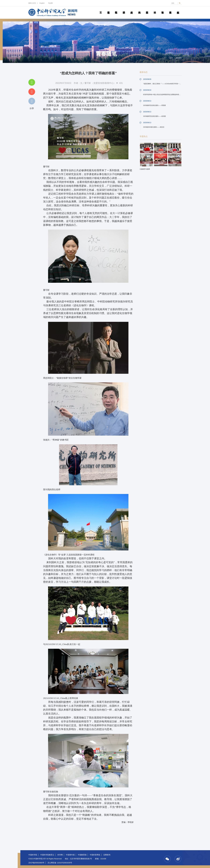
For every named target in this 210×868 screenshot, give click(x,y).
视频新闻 (178, 10)
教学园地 (116, 10)
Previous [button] (143, 155)
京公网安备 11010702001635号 (60, 863)
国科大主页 (32, 3)
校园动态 (147, 10)
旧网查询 (107, 855)
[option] (161, 157)
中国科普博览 (95, 855)
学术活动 (155, 10)
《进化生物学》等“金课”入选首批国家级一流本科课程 (69, 555)
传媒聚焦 (170, 10)
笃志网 (50, 3)
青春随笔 (163, 10)
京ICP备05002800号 (36, 863)
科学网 (60, 855)
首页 (101, 10)
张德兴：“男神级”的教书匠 (56, 440)
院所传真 (132, 10)
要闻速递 (108, 10)
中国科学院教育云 (47, 855)
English (42, 3)
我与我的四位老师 (52, 489)
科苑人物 (139, 10)
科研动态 (124, 10)
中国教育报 (82, 855)
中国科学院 (33, 855)
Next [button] (178, 155)
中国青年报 (70, 855)
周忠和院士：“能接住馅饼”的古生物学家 (62, 378)
